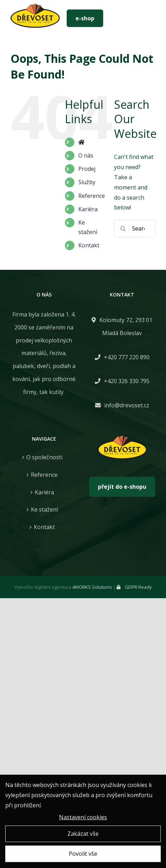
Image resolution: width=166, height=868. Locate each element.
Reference (92, 196)
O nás (86, 155)
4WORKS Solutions (92, 587)
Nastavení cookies (83, 818)
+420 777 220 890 (127, 357)
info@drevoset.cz (127, 405)
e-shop (85, 18)
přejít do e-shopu (122, 487)
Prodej (87, 169)
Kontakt (89, 245)
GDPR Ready (134, 587)
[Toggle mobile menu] (148, 18)
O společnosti (44, 457)
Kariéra (88, 209)
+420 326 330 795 (127, 381)
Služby (87, 182)
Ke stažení (44, 509)
